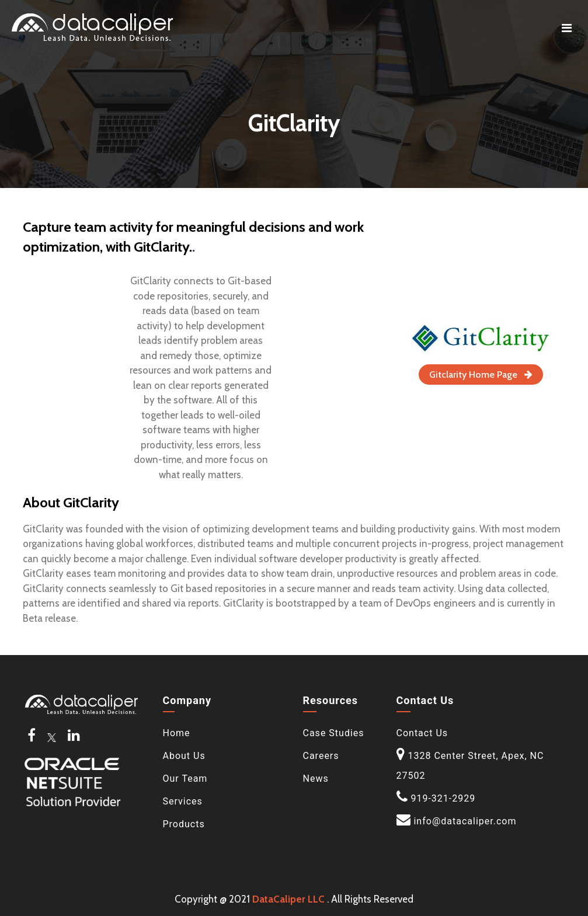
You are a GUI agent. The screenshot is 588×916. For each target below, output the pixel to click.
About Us (184, 756)
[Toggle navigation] (567, 28)
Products (184, 824)
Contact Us (422, 733)
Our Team (185, 779)
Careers (321, 756)
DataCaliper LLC (288, 899)
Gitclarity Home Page (481, 375)
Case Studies (334, 733)
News (316, 779)
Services (183, 801)
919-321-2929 (443, 798)
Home (177, 733)
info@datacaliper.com (465, 821)
